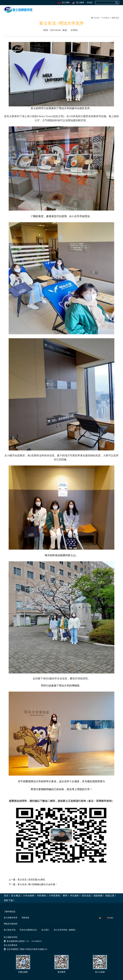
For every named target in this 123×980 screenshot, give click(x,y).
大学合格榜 (29, 896)
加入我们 (45, 930)
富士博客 (64, 3)
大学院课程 (54, 896)
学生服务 (74, 896)
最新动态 (115, 18)
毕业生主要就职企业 (28, 930)
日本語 (90, 3)
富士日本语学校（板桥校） (65, 930)
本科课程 (41, 896)
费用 (65, 896)
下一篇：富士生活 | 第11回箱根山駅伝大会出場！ (33, 884)
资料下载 (8, 900)
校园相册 (98, 896)
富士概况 (16, 896)
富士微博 (78, 3)
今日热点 (106, 18)
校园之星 (110, 896)
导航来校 (25, 918)
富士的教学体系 (11, 918)
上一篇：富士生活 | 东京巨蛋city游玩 (27, 880)
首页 (6, 896)
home (97, 18)
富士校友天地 (10, 930)
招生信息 (86, 896)
